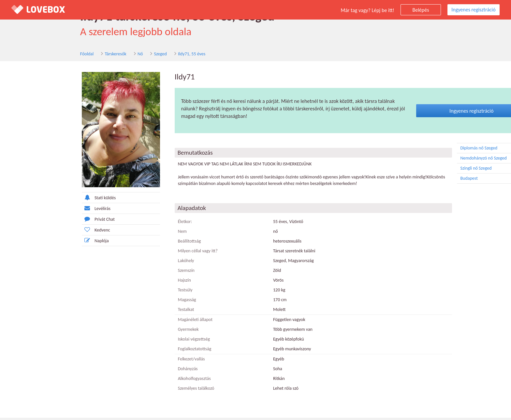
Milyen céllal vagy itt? (148, 253)
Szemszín (137, 273)
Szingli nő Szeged (446, 171)
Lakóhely (137, 263)
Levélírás (47, 210)
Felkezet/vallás (142, 361)
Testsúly (136, 292)
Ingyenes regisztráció (473, 10)
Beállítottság (140, 243)
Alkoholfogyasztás (145, 381)
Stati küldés (49, 200)
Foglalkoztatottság (145, 351)
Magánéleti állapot (146, 322)
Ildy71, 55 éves (123, 55)
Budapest (446, 181)
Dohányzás (138, 371)
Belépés (421, 10)
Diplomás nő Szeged (446, 150)
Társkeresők (47, 55)
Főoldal (18, 55)
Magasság (138, 302)
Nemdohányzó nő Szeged (446, 161)
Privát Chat (49, 221)
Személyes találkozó (147, 391)
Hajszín (135, 282)
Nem (133, 234)
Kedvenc (46, 232)
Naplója (46, 243)
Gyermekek (139, 332)
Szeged (92, 55)
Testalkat (137, 312)
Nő (71, 55)
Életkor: (136, 224)
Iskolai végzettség (144, 341)
